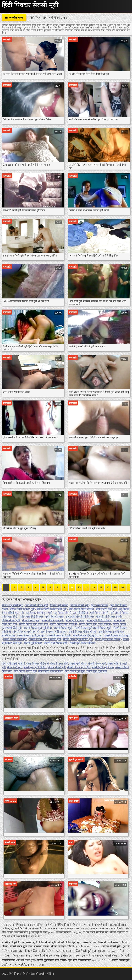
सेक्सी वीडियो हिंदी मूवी (70, 942)
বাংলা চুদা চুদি (83, 956)
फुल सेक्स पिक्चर (99, 605)
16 (122, 588)
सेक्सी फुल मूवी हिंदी (97, 671)
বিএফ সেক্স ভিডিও (23, 956)
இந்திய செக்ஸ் (108, 951)
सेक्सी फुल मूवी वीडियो (35, 667)
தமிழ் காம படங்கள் (88, 946)
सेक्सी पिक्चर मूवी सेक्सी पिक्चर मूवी (93, 628)
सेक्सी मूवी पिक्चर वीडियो (82, 643)
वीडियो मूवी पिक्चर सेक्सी (109, 617)
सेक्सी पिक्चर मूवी (63, 628)
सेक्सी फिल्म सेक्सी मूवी (15, 639)
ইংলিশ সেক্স (38, 965)
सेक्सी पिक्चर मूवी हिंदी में (26, 632)
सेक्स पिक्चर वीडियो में (38, 664)
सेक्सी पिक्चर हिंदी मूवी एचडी (88, 636)
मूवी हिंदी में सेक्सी (54, 617)
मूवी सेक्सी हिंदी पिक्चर (31, 617)
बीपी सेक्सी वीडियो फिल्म (51, 671)
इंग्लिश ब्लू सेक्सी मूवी (12, 605)
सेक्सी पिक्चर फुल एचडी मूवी (34, 624)
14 (108, 588)
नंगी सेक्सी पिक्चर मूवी (37, 605)
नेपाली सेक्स (112, 956)
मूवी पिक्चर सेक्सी (99, 613)
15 (115, 588)
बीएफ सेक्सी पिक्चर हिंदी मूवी (52, 609)
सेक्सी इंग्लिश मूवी (63, 956)
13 (101, 588)
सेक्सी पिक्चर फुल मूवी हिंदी (38, 628)
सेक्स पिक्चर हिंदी (59, 664)
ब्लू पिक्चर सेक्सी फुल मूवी (39, 613)
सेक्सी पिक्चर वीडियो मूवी (54, 632)
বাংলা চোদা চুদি (26, 960)
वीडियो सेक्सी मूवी (11, 620)
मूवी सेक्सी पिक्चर (119, 613)
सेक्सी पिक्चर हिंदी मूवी (59, 636)
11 (86, 588)
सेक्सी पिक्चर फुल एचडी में (64, 624)
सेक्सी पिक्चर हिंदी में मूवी (117, 636)
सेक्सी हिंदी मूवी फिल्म (103, 667)
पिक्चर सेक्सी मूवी (79, 605)
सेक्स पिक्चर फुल (31, 620)
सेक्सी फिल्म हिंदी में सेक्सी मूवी (45, 639)
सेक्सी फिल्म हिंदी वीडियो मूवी (78, 639)
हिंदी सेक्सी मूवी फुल (75, 671)
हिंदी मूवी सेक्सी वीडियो (13, 664)
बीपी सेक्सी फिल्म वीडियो (81, 609)
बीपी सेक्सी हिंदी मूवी (107, 609)
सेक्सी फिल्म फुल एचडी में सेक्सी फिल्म (30, 946)
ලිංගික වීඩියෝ (102, 960)
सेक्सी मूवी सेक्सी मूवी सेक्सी (52, 960)
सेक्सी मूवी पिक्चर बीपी (56, 643)
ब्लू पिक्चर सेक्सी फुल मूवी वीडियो (71, 613)
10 (79, 588)
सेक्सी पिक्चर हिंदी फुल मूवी (31, 636)
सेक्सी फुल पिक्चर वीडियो (108, 639)
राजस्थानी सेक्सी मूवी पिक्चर (80, 617)
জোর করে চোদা (65, 951)
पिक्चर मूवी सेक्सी (59, 605)
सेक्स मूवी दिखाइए (75, 620)
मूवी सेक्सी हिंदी (10, 617)
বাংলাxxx (98, 956)
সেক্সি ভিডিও (47, 951)
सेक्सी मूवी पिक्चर (33, 643)
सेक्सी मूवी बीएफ (78, 664)
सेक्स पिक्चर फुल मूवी (53, 620)
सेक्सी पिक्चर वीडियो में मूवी (82, 632)
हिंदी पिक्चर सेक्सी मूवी (25, 671)
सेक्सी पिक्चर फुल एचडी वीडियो (95, 624)
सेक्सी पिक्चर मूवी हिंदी (79, 667)
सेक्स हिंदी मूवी (15, 667)
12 (94, 588)
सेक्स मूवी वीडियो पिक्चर (99, 620)
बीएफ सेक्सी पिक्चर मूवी (22, 609)
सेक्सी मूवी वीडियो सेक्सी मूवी (41, 942)
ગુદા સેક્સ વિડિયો (20, 965)
